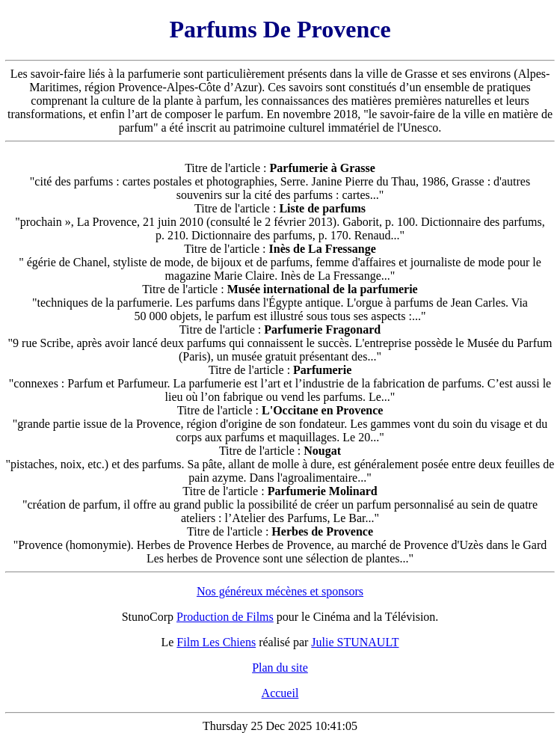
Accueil (280, 693)
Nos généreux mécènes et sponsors (280, 591)
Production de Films (225, 617)
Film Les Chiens (216, 642)
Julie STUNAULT (355, 642)
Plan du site (280, 668)
